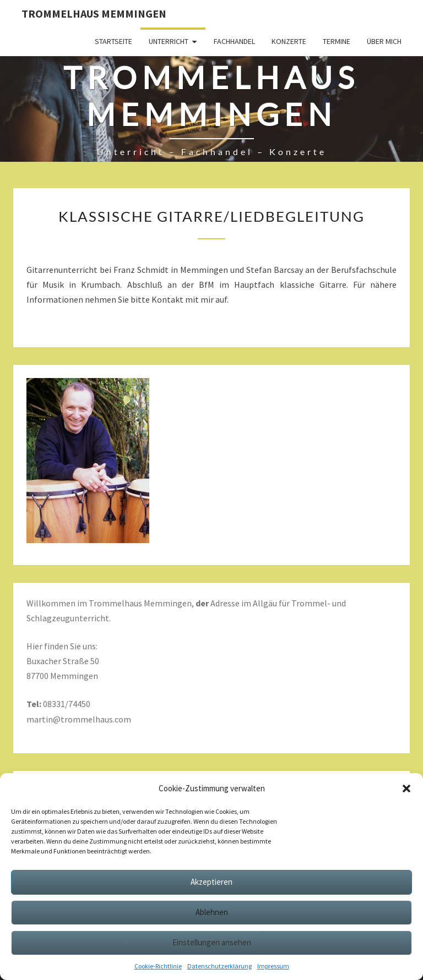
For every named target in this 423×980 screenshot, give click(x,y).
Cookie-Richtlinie (158, 966)
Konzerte (289, 41)
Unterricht (169, 41)
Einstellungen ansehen (212, 942)
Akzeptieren (211, 882)
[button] (406, 789)
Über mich (384, 41)
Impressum (273, 966)
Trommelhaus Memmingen (94, 13)
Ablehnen (212, 912)
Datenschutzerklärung (219, 966)
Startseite (113, 41)
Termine (337, 41)
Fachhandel (234, 41)
